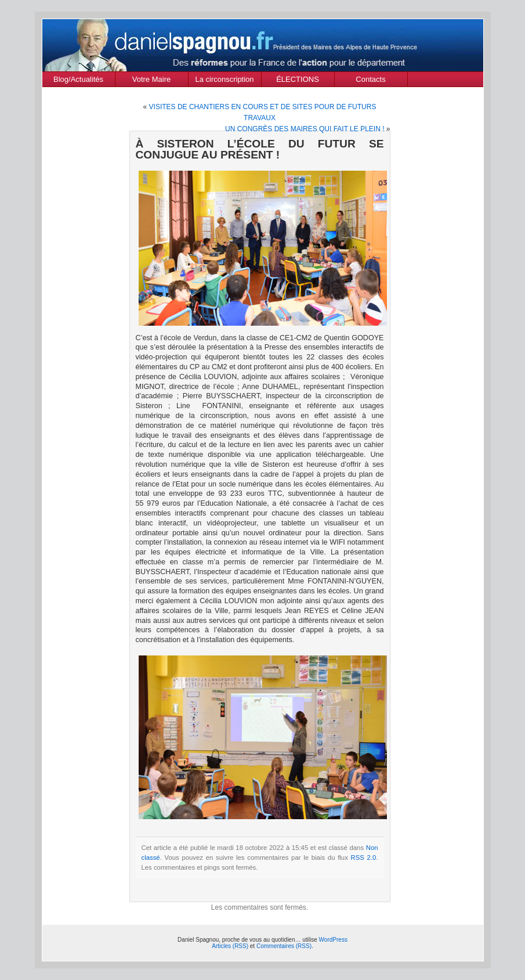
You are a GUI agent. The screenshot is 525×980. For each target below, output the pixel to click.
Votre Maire (151, 79)
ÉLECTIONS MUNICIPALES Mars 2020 (298, 81)
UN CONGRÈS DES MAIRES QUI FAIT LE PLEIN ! (305, 129)
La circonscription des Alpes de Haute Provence (225, 81)
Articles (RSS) (230, 946)
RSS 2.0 (364, 858)
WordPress (333, 940)
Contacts (370, 79)
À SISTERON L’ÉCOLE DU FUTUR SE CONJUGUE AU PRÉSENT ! (260, 149)
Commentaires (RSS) (284, 946)
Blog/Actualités (78, 79)
